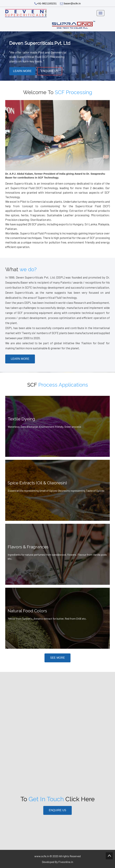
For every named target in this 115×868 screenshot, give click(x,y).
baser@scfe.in (70, 3)
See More (57, 658)
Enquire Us (50, 71)
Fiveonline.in (66, 862)
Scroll (109, 856)
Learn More (22, 71)
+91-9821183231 (46, 3)
